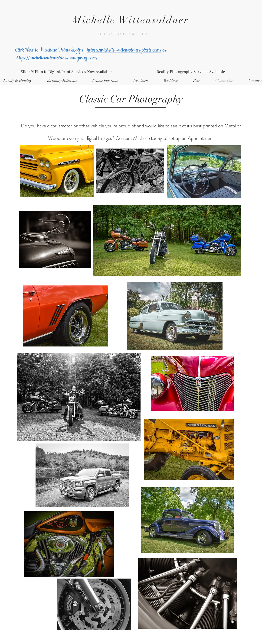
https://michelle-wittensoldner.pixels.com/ (124, 50)
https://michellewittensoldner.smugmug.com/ (57, 58)
